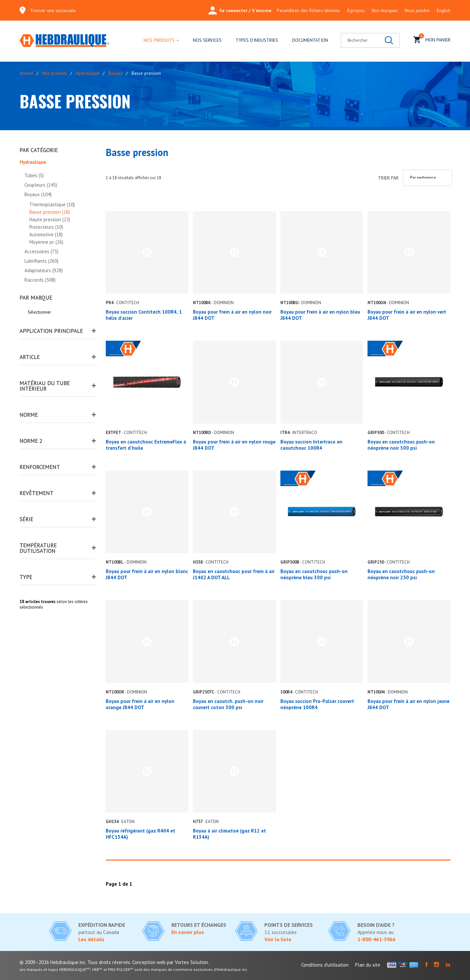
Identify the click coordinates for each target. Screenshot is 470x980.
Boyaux (116, 73)
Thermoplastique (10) (52, 204)
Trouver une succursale (53, 10)
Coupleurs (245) (41, 185)
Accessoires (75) (41, 251)
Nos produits (159, 40)
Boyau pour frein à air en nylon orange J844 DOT (140, 704)
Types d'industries (257, 40)
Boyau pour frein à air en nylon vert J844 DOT (407, 315)
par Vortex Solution (187, 962)
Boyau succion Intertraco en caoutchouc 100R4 (311, 445)
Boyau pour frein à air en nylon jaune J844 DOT (408, 704)
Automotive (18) (46, 234)
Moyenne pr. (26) (46, 242)
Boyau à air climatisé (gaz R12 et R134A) (229, 834)
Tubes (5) (34, 175)
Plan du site (368, 965)
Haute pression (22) (50, 219)
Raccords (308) (40, 280)
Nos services (207, 40)
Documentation (310, 40)
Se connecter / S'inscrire (240, 10)
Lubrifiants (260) (41, 261)
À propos (356, 10)
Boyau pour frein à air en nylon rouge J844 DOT (234, 445)
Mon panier (432, 39)
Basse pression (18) (50, 212)
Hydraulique (88, 73)
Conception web (149, 962)
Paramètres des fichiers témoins (308, 10)
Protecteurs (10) (46, 227)
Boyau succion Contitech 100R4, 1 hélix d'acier (144, 315)
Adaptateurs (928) (44, 270)
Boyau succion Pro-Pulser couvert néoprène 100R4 (317, 704)
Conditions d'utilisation (325, 965)
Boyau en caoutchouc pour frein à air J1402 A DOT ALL (234, 574)
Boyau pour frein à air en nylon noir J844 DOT (232, 315)
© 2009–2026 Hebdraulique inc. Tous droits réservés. (75, 962)
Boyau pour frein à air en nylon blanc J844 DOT (147, 574)
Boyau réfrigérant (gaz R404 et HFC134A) (141, 834)
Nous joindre (417, 10)
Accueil (26, 73)
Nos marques (385, 10)
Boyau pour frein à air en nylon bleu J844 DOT (320, 315)
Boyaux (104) (38, 194)
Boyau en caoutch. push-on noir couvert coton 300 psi (228, 704)
